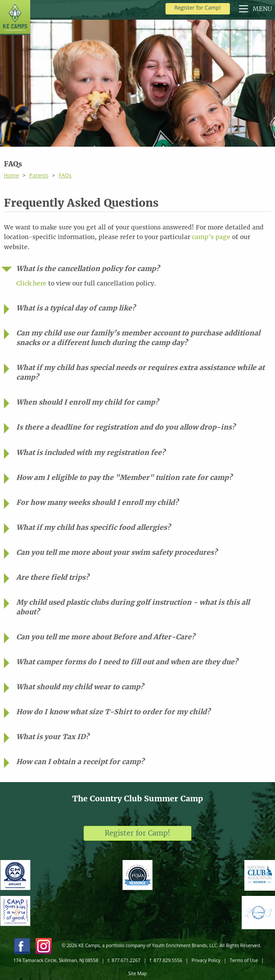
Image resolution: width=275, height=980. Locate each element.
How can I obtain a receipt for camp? (80, 762)
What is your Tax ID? (53, 737)
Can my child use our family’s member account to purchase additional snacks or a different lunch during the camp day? (138, 338)
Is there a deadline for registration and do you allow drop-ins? (126, 427)
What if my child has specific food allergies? (93, 527)
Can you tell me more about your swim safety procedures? (117, 552)
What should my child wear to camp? (80, 687)
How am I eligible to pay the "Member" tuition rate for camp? (124, 478)
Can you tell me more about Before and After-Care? (106, 637)
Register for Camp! (197, 8)
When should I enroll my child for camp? (87, 402)
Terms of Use (244, 960)
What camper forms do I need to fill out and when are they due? (127, 662)
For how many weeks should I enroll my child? (97, 502)
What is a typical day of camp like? (76, 308)
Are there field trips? (53, 577)
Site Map (137, 973)
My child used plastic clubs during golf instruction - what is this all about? (133, 607)
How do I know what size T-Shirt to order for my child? (113, 712)
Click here (31, 283)
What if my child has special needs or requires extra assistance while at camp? (140, 372)
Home (12, 175)
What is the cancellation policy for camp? (88, 269)
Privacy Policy (206, 960)
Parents (39, 175)
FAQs (65, 175)
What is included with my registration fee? (91, 453)
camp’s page (211, 237)
